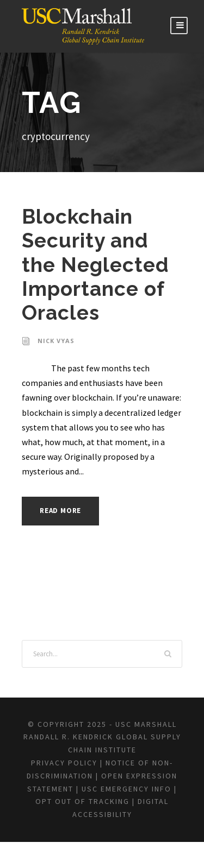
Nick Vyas (56, 341)
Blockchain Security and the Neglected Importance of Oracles (92, 265)
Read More (63, 511)
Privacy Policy (72, 776)
